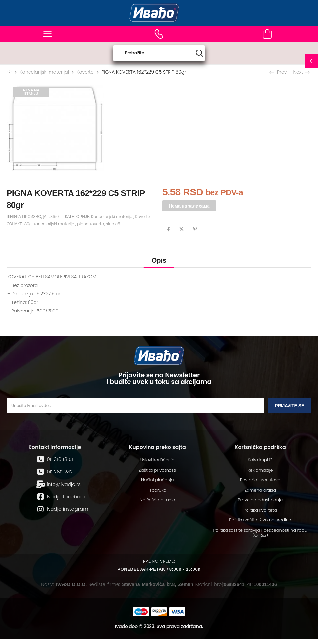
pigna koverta (90, 224)
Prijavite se (289, 406)
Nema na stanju (31, 92)
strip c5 (113, 224)
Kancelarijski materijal (44, 72)
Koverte (85, 72)
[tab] (159, 260)
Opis (159, 260)
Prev (279, 72)
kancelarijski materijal (54, 224)
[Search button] (199, 53)
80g (28, 224)
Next (301, 72)
